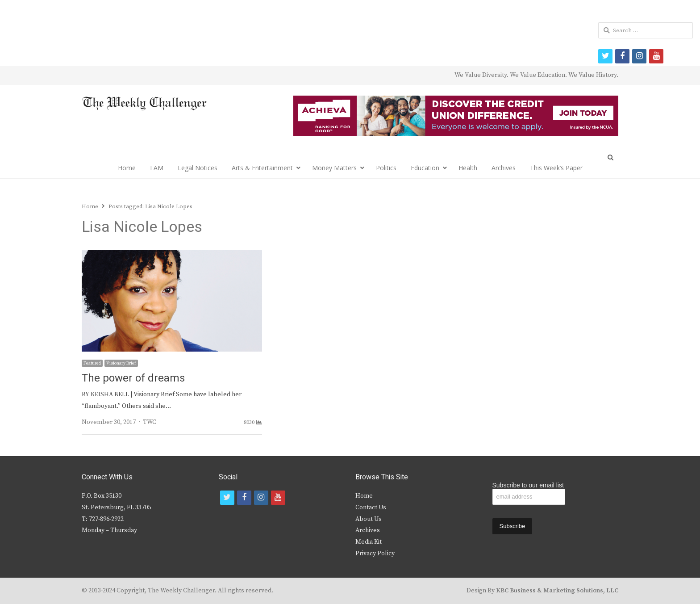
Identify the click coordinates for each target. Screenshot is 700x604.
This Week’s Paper (556, 168)
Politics (386, 168)
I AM (157, 168)
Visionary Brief (121, 363)
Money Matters (334, 168)
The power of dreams (133, 378)
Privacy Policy (375, 554)
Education (425, 168)
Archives (504, 168)
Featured (92, 363)
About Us (369, 519)
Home (127, 168)
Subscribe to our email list (528, 485)
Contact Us (371, 508)
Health (468, 168)
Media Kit (369, 542)
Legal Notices (198, 168)
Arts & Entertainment (262, 168)
